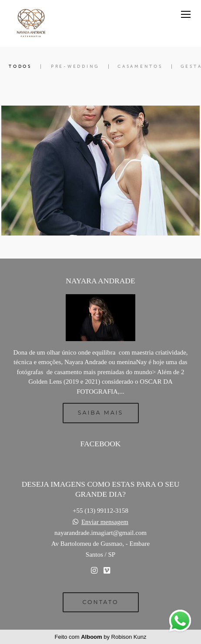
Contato (101, 602)
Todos (20, 66)
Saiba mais (100, 413)
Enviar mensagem (105, 522)
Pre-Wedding (75, 66)
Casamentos (140, 66)
